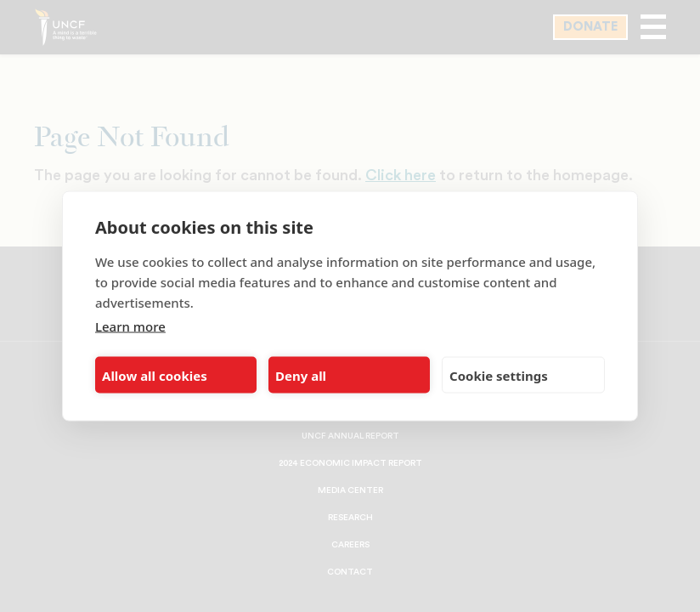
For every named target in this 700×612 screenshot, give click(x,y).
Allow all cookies (155, 375)
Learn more (130, 326)
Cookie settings (499, 375)
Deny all (301, 375)
